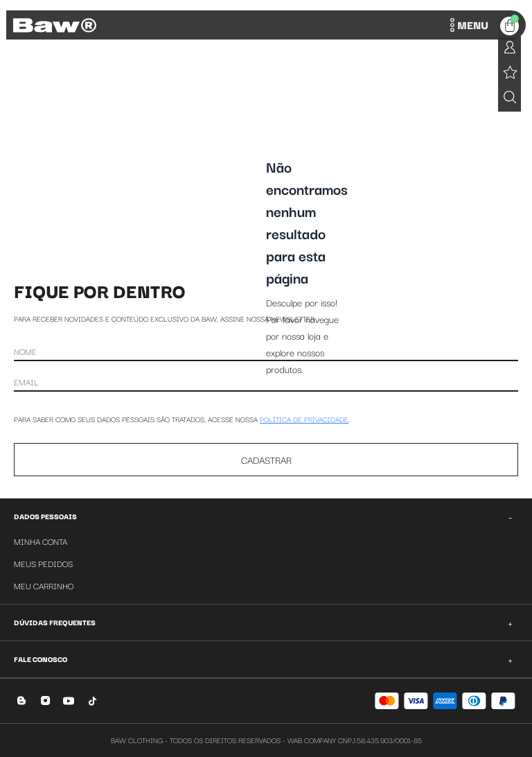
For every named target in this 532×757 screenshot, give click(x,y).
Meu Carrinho (44, 585)
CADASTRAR (266, 460)
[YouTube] (69, 701)
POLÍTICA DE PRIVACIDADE (304, 419)
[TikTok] (92, 701)
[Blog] (22, 701)
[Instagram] (45, 701)
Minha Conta (41, 541)
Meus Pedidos (43, 563)
